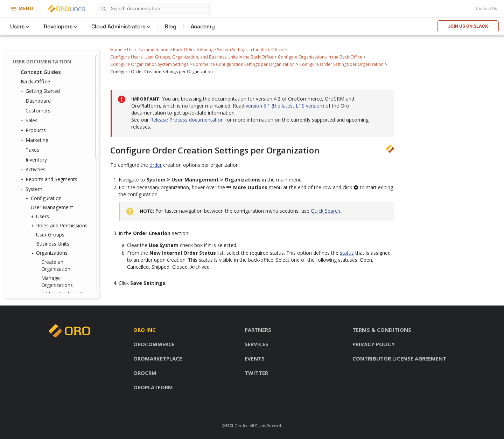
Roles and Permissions (60, 226)
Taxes (31, 150)
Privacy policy (374, 344)
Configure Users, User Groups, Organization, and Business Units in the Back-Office (192, 57)
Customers (36, 111)
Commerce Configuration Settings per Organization (244, 64)
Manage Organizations (57, 282)
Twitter (256, 373)
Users (17, 26)
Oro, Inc (241, 426)
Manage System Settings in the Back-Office (242, 50)
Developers (58, 26)
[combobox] (153, 9)
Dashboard (36, 101)
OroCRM (145, 373)
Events (255, 358)
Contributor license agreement (399, 358)
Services (257, 344)
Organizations (50, 253)
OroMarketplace (158, 358)
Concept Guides (38, 72)
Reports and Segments (50, 179)
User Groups (50, 235)
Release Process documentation (187, 120)
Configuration (44, 198)
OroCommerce (154, 344)
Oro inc (145, 330)
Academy (203, 26)
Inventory (34, 160)
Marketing (35, 140)
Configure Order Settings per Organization (341, 64)
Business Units (53, 244)
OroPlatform (153, 387)
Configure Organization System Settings (149, 64)
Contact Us (486, 9)
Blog (170, 26)
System (32, 189)
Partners (258, 330)
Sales (30, 121)
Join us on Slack (468, 26)
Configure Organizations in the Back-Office (320, 57)
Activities (34, 170)
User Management (50, 207)
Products (34, 130)
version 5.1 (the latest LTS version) (286, 106)
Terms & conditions (382, 330)
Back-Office (184, 50)
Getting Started (41, 91)
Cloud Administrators (118, 26)
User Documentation (148, 50)
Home (116, 50)
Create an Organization (56, 265)
